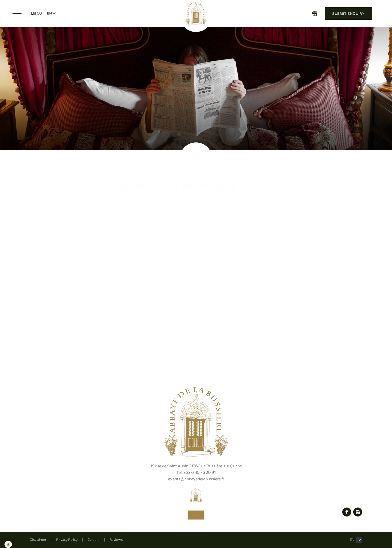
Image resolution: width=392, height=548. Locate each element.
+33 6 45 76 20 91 (196, 473)
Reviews (116, 540)
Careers (93, 540)
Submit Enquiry (348, 13)
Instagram (358, 512)
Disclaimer (38, 540)
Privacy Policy (67, 540)
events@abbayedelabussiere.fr (196, 479)
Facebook (347, 512)
